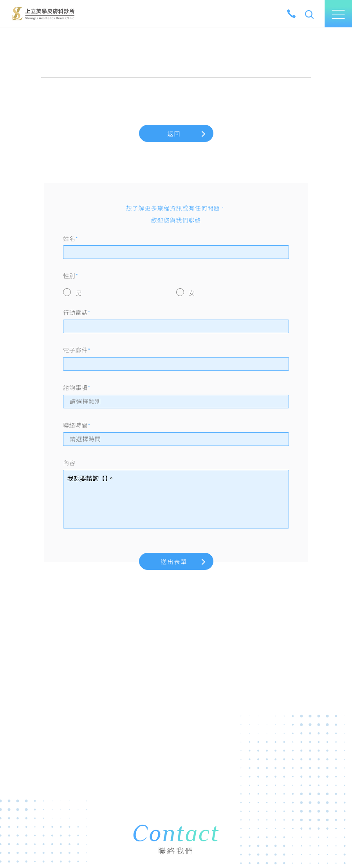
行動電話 (77, 313)
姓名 (71, 239)
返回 (174, 134)
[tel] (291, 14)
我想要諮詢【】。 (176, 499)
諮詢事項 (77, 388)
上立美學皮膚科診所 (43, 13)
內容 (69, 463)
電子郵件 (77, 350)
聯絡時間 (77, 425)
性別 (71, 276)
